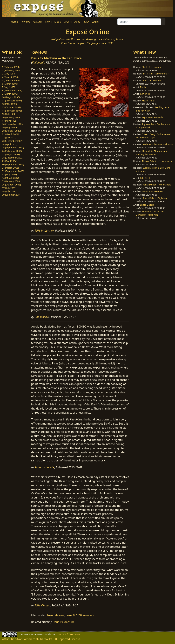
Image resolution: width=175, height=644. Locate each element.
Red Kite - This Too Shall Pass (158, 144)
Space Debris (147, 205)
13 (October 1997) (11, 107)
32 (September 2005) (13, 171)
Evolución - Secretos (152, 191)
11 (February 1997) (12, 101)
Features (38, 22)
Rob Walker (41, 317)
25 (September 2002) (13, 148)
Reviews (25, 22)
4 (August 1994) (10, 77)
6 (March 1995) (10, 84)
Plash (143, 87)
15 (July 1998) (9, 114)
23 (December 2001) (13, 141)
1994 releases (85, 615)
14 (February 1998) (12, 111)
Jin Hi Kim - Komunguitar (155, 74)
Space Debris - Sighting (155, 198)
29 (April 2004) (10, 161)
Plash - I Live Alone (152, 67)
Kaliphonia (38, 63)
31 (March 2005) (10, 168)
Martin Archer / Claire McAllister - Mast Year (150, 213)
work (27, 634)
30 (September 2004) (13, 164)
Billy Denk (145, 178)
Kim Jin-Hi (145, 94)
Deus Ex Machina (64, 622)
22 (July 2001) (9, 137)
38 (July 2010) (9, 191)
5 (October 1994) (11, 80)
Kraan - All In (149, 101)
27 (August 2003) (11, 154)
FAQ (86, 22)
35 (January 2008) (11, 181)
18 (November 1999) (13, 124)
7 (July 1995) (8, 87)
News (48, 22)
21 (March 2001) (10, 134)
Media (58, 22)
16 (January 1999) (11, 117)
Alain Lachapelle (45, 467)
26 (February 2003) (12, 151)
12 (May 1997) (9, 104)
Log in (95, 22)
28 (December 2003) (13, 158)
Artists (68, 22)
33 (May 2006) (9, 175)
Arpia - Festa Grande (153, 117)
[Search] (139, 22)
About (78, 22)
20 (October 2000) (11, 131)
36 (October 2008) (11, 185)
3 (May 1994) (9, 74)
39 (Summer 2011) (12, 195)
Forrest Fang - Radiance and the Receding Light (153, 136)
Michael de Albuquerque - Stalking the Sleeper (152, 153)
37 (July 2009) (9, 188)
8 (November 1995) (12, 91)
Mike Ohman (42, 605)
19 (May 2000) (9, 127)
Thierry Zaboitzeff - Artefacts (157, 161)
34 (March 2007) (10, 178)
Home (14, 22)
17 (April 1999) (10, 121)
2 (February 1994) (11, 70)
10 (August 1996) (11, 97)
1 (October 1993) (11, 67)
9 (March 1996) (10, 94)
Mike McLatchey (44, 231)
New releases (56, 615)
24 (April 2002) (10, 144)
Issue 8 (70, 615)
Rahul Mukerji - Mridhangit (157, 185)
